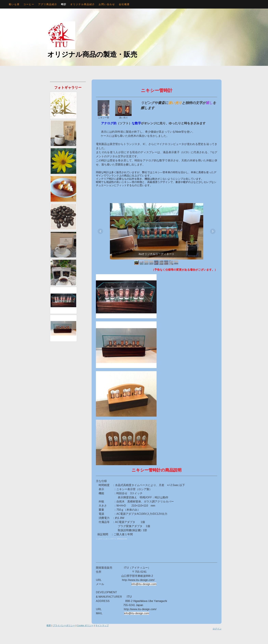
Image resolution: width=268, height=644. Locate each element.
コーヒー (29, 4)
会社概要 (124, 4)
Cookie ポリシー (85, 625)
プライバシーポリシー (64, 625)
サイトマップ (102, 625)
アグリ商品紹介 (48, 4)
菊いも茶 (14, 4)
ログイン (217, 629)
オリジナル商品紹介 (83, 4)
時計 (64, 4)
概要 (49, 625)
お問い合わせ (107, 4)
